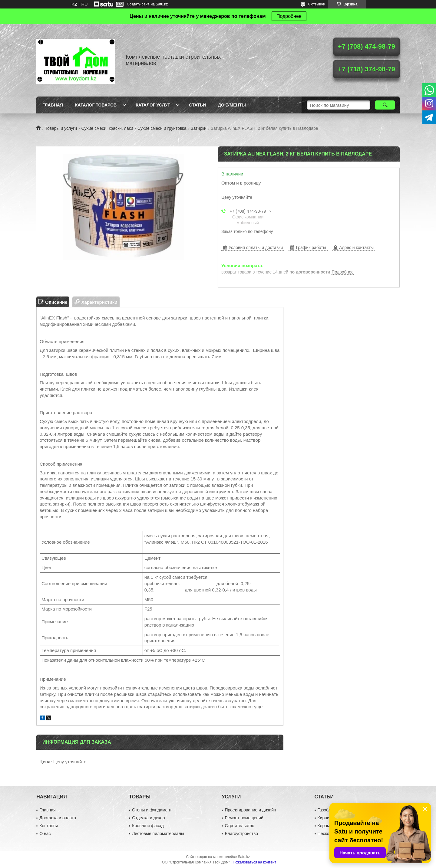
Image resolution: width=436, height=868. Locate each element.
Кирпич (325, 818)
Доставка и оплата (58, 818)
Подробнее (289, 16)
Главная (53, 105)
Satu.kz (244, 857)
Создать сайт (138, 4)
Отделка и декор (148, 818)
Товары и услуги (61, 128)
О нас (45, 834)
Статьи (198, 105)
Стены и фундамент (152, 810)
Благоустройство (241, 834)
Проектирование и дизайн (250, 810)
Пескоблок (328, 834)
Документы (232, 105)
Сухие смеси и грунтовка (162, 128)
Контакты (48, 826)
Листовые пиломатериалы (158, 834)
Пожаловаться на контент (254, 862)
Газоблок (326, 810)
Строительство (239, 826)
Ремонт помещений (244, 818)
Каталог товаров (96, 105)
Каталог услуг (153, 105)
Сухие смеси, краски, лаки (107, 128)
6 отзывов (317, 4)
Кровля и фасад (148, 826)
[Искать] (385, 105)
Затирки (199, 128)
